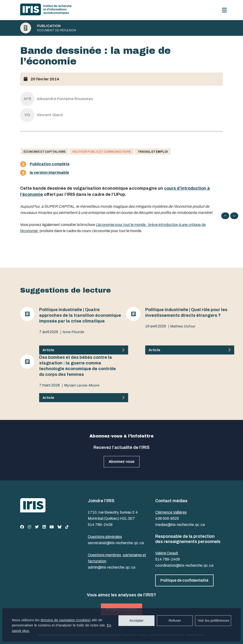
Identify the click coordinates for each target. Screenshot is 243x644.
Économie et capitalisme (45, 152)
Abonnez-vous (122, 462)
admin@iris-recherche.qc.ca (112, 567)
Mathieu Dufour (183, 326)
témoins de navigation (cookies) (66, 620)
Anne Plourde (73, 332)
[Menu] (224, 10)
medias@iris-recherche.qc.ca (180, 525)
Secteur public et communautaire (102, 152)
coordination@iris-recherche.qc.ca (184, 565)
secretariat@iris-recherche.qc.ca (116, 543)
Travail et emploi (153, 152)
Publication (49, 26)
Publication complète (45, 164)
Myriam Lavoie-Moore (82, 385)
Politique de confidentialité (184, 580)
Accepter (137, 620)
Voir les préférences (213, 620)
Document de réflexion (56, 30)
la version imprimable (45, 173)
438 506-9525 (167, 518)
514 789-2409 (100, 525)
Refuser (175, 620)
